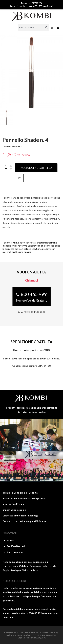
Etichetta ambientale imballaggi (20, 516)
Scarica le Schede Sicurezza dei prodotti (25, 498)
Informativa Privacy (13, 504)
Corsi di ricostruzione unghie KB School (25, 521)
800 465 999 (35, 613)
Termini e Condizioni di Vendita (20, 493)
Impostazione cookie (14, 510)
